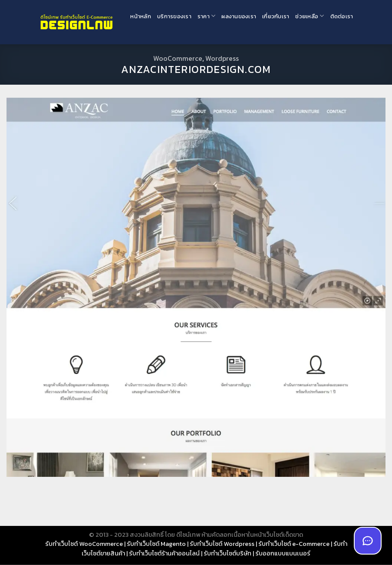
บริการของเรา (174, 16)
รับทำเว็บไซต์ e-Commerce (294, 544)
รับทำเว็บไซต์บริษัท (227, 553)
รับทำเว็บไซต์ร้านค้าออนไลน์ (164, 553)
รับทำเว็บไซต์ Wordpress (222, 544)
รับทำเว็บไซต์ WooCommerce (84, 544)
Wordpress (222, 58)
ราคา (206, 16)
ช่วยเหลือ (310, 16)
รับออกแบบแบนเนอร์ (283, 553)
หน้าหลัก (141, 16)
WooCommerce (178, 58)
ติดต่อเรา (342, 16)
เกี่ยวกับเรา (276, 16)
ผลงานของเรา (239, 16)
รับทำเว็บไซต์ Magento (156, 544)
